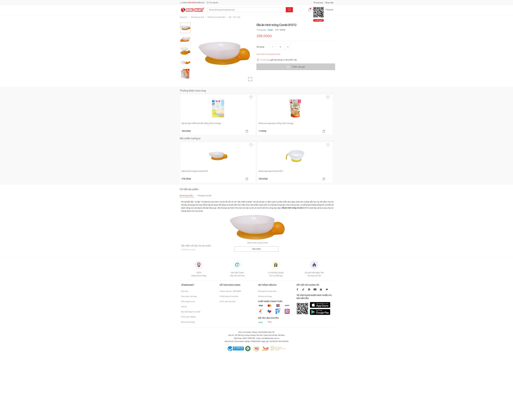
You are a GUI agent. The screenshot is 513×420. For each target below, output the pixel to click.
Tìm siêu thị (212, 3)
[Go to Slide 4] (185, 62)
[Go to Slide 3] (185, 51)
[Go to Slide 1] (185, 28)
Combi (270, 30)
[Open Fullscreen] (250, 79)
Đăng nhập (329, 3)
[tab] (188, 196)
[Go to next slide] (334, 116)
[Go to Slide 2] (185, 39)
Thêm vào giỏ (296, 67)
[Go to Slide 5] (185, 74)
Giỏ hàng (314, 10)
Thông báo (327, 10)
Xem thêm (256, 249)
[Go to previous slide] (180, 116)
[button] (224, 53)
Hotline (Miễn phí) (192, 3)
